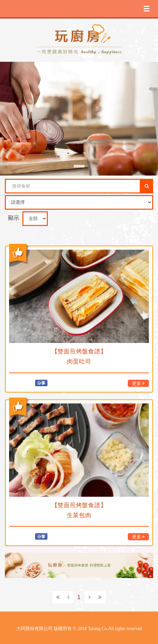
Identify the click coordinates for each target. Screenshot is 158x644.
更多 (138, 383)
